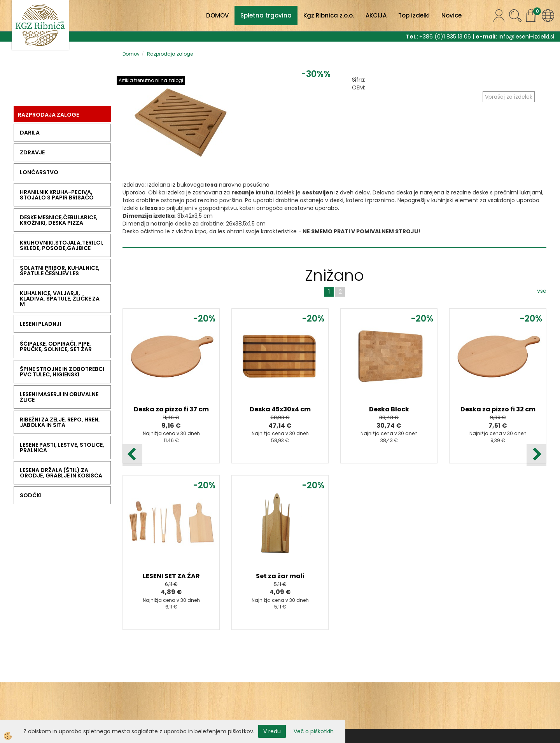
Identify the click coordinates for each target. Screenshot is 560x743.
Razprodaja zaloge (170, 54)
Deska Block (389, 409)
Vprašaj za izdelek (509, 97)
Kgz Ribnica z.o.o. (329, 15)
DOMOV (217, 15)
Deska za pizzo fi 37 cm (171, 409)
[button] (536, 455)
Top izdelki (414, 15)
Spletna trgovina (266, 15)
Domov (131, 54)
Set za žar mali (280, 576)
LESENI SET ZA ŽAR (171, 576)
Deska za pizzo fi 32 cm (498, 409)
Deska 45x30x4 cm (280, 409)
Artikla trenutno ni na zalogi (151, 80)
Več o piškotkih (314, 731)
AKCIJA (376, 15)
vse (542, 291)
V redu (272, 731)
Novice (451, 15)
